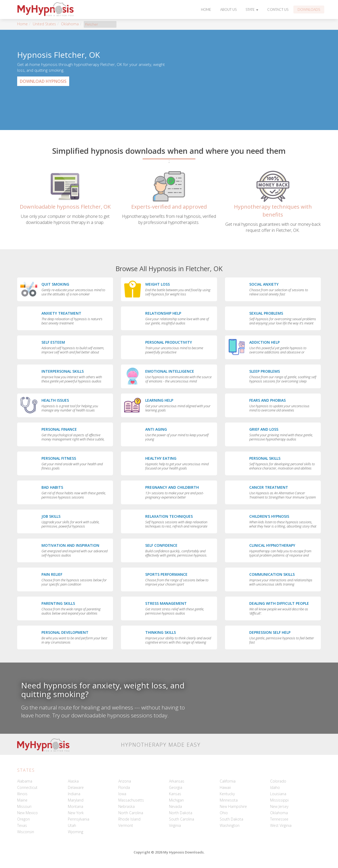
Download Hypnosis (43, 81)
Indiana (74, 794)
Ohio (224, 813)
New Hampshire (233, 806)
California (228, 781)
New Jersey (279, 806)
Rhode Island (129, 819)
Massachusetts (131, 800)
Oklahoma (70, 24)
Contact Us (278, 9)
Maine (22, 800)
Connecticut (27, 787)
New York (76, 813)
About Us (228, 9)
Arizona (125, 781)
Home (206, 9)
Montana (76, 806)
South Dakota (231, 819)
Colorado (278, 781)
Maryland (76, 800)
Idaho (275, 787)
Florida (124, 787)
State (252, 9)
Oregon (24, 819)
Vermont (126, 825)
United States (44, 24)
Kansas (175, 794)
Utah (72, 825)
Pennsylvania (79, 819)
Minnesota (229, 800)
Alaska (73, 781)
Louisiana (278, 794)
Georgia (176, 787)
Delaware (76, 787)
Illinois (22, 794)
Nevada (175, 806)
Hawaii (225, 787)
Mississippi (279, 800)
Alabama (25, 781)
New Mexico (27, 813)
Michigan (176, 800)
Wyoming (76, 832)
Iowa (122, 794)
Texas (22, 825)
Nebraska (126, 806)
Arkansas (177, 781)
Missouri (24, 806)
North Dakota (181, 813)
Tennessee (279, 819)
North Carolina (131, 813)
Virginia (175, 825)
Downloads (309, 9)
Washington (230, 825)
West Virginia (281, 825)
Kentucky (227, 794)
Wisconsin (26, 832)
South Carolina (182, 819)
